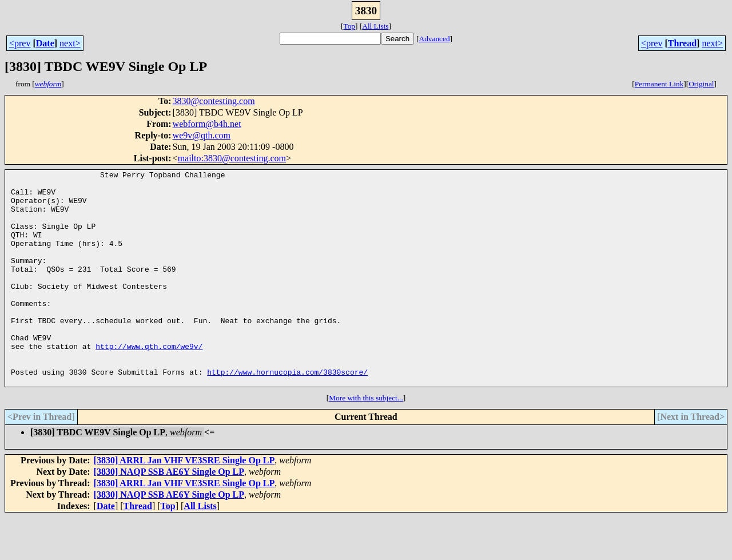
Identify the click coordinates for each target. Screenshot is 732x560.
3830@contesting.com (214, 101)
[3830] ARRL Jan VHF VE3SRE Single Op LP (184, 503)
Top (349, 26)
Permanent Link (659, 84)
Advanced (435, 39)
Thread (682, 43)
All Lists (375, 26)
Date (45, 43)
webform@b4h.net (207, 124)
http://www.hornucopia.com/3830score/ (287, 413)
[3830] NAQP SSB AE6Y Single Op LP (169, 515)
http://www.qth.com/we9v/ (149, 382)
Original (701, 84)
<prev (20, 43)
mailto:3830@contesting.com (232, 158)
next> (70, 43)
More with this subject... (366, 441)
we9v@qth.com (202, 135)
